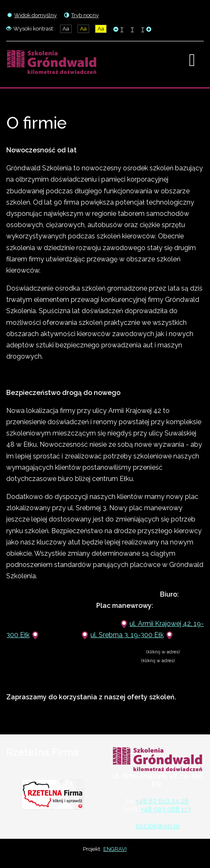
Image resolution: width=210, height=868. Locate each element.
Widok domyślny (32, 15)
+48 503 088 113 (166, 809)
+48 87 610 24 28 (162, 801)
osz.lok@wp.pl (157, 826)
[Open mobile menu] (192, 60)
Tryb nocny (81, 15)
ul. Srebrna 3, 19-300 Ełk (127, 635)
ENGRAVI (115, 849)
